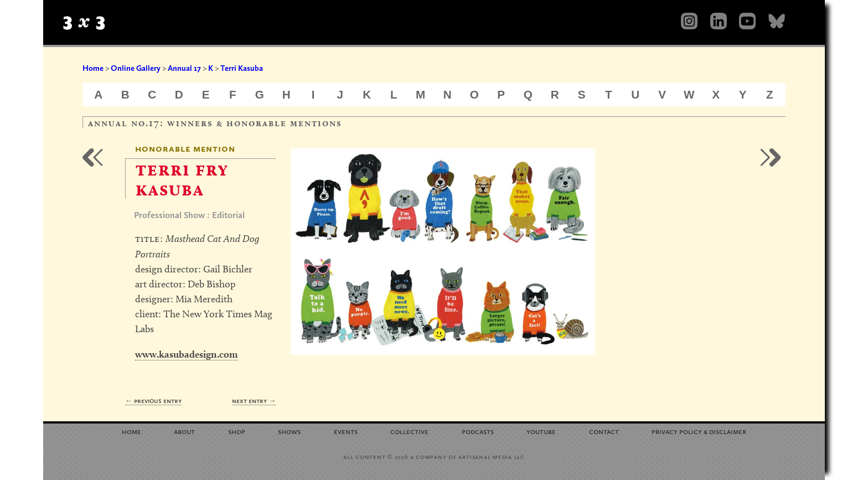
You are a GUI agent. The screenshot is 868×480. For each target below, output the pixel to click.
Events (346, 431)
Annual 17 (184, 68)
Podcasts (478, 431)
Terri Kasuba (242, 68)
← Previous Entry (153, 401)
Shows (289, 431)
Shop (237, 431)
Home (93, 68)
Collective (409, 431)
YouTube (541, 431)
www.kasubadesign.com (187, 354)
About (184, 431)
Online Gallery (136, 68)
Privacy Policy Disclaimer (699, 431)
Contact (604, 431)
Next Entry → (254, 401)
